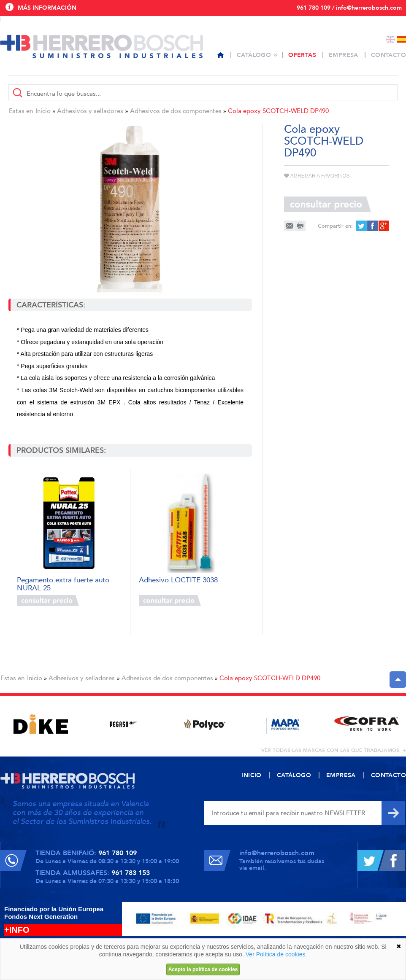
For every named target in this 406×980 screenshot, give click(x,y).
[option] (41, 724)
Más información (47, 8)
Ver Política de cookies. (276, 954)
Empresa (344, 55)
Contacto (388, 55)
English (390, 39)
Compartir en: (335, 226)
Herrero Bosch (101, 46)
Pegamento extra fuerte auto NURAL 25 (63, 583)
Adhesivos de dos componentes (176, 111)
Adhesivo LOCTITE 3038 (178, 580)
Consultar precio (48, 600)
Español (401, 39)
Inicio (43, 111)
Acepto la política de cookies (203, 969)
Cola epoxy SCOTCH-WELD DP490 (278, 111)
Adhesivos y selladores (90, 111)
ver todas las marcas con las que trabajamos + (334, 750)
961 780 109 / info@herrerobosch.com (349, 8)
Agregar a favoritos (317, 176)
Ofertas (302, 55)
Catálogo (254, 55)
